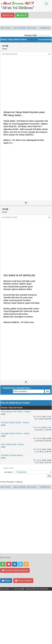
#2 (49, 217)
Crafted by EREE (31, 589)
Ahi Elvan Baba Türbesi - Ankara (15, 423)
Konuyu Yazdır (9, 468)
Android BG (44, 589)
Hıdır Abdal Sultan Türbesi (12, 444)
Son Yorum (37, 417)
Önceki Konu (9, 388)
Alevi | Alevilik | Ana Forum (25, 28)
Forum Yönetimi (23, 581)
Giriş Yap (8, 15)
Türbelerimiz (45, 28)
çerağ (49, 417)
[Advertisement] (26, 84)
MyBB (12, 589)
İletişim (6, 581)
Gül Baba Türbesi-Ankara (12, 455)
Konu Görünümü (45, 40)
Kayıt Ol (22, 15)
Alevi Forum (5, 28)
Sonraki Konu (23, 388)
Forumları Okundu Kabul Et (15, 570)
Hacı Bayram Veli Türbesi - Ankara (16, 412)
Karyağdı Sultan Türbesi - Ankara (15, 433)
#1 (49, 54)
